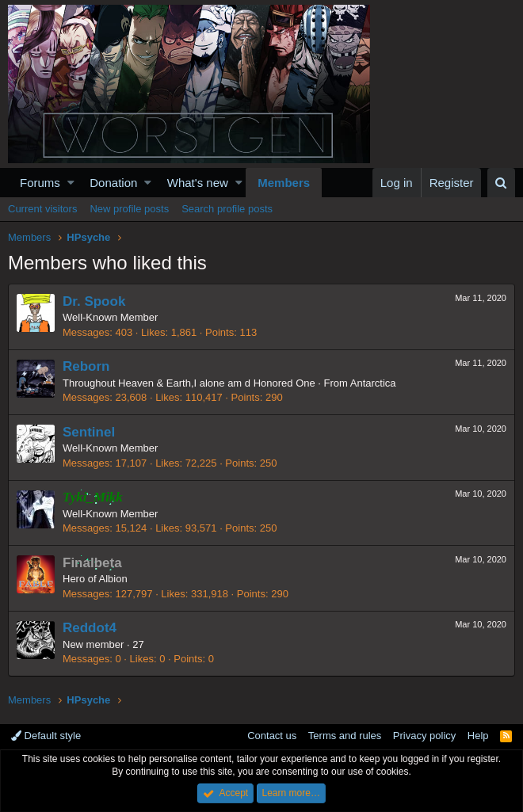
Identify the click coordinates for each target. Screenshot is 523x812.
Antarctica (373, 383)
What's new (198, 183)
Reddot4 (90, 628)
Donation (113, 183)
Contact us (272, 736)
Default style (46, 736)
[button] (71, 183)
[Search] (501, 183)
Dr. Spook (94, 301)
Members (284, 183)
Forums (40, 183)
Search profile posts (227, 209)
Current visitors (42, 209)
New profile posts (129, 209)
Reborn (86, 366)
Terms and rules (345, 736)
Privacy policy (424, 736)
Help (478, 736)
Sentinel (89, 432)
